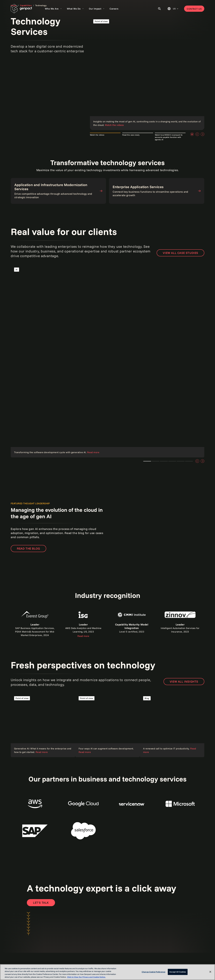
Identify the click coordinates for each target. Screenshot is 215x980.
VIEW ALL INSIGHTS (184, 681)
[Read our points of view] (147, 73)
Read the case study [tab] (131, 135)
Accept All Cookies (178, 972)
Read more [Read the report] (83, 636)
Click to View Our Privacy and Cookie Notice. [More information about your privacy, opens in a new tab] (86, 977)
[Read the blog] (172, 725)
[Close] (210, 972)
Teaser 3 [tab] (164, 461)
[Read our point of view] (43, 725)
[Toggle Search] (159, 9)
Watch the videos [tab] (97, 135)
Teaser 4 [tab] (172, 461)
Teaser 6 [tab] (189, 461)
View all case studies (180, 253)
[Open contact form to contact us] (41, 903)
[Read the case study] (107, 361)
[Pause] (192, 134)
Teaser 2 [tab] (156, 461)
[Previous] (197, 134)
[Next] (203, 134)
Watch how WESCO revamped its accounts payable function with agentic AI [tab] (169, 137)
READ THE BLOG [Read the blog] (28, 548)
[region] (107, 972)
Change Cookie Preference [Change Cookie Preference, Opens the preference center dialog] (153, 972)
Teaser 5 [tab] (181, 461)
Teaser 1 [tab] (147, 461)
